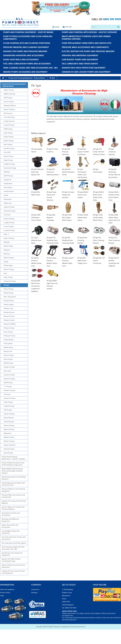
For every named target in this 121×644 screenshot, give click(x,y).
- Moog (5, 262)
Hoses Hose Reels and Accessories (21, 60)
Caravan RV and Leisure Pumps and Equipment (86, 72)
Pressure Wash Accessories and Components (85, 47)
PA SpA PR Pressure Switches (68, 148)
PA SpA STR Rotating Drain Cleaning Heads (53, 237)
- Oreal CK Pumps (9, 281)
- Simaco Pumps (8, 375)
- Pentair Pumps (8, 316)
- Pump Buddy (7, 340)
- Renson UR (7, 351)
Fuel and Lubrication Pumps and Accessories (27, 64)
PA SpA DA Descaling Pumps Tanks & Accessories (115, 170)
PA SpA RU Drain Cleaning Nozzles (99, 237)
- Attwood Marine (9, 106)
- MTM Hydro (7, 266)
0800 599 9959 (112, 19)
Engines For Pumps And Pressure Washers (25, 51)
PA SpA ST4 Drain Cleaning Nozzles (115, 237)
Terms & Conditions (7, 589)
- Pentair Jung (7, 309)
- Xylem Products (9, 445)
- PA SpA (5, 285)
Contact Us (35, 589)
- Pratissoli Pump (8, 336)
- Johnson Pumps (9, 211)
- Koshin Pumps (8, 219)
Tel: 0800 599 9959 (69, 608)
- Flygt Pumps (7, 160)
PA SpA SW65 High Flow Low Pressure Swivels (53, 281)
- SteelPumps (7, 383)
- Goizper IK (6, 180)
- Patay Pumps (8, 293)
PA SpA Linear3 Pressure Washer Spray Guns (68, 258)
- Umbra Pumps (8, 406)
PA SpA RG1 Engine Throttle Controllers (84, 148)
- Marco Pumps (8, 238)
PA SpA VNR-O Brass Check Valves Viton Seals (99, 192)
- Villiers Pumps (8, 426)
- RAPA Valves (7, 348)
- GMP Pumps (7, 176)
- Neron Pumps (8, 270)
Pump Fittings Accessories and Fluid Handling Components (28, 38)
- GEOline (6, 172)
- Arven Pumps (8, 102)
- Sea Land (6, 371)
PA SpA (52, 78)
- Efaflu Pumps (8, 141)
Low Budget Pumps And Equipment (80, 60)
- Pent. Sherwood (9, 297)
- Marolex (6, 242)
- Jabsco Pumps (8, 207)
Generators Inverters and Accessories (24, 55)
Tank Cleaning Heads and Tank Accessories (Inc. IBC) (30, 68)
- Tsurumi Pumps (8, 398)
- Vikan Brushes (8, 422)
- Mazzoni (6, 250)
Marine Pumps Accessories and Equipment (25, 72)
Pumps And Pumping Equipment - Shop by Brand (28, 32)
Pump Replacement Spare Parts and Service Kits (87, 43)
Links (2, 595)
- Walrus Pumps (8, 430)
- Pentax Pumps (8, 328)
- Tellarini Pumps (8, 391)
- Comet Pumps (8, 125)
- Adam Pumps (8, 90)
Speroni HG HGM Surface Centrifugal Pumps (11, 560)
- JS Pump (6, 215)
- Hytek (5, 195)
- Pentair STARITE (9, 324)
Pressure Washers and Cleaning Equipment (26, 47)
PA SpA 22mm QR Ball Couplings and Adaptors (115, 258)
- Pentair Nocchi (8, 312)
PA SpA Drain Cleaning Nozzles (84, 237)
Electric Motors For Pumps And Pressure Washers (88, 51)
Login (57, 27)
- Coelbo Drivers (8, 121)
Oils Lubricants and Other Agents (80, 64)
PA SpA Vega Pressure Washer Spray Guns (53, 258)
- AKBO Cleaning (8, 94)
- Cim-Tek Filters (8, 117)
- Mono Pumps (8, 258)
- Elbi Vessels (7, 145)
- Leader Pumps (8, 223)
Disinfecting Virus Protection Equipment (84, 68)
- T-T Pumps (7, 387)
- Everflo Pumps (8, 149)
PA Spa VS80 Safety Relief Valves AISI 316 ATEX (115, 215)
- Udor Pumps (7, 402)
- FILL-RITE (6, 152)
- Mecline (6, 254)
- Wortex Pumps (8, 441)
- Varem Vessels (8, 414)
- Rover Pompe (8, 355)
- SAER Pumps (7, 363)
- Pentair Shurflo (8, 320)
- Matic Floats (7, 246)
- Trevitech (6, 394)
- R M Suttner (7, 344)
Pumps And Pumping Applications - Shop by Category (89, 32)
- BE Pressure (7, 113)
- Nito (4, 273)
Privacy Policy (5, 592)
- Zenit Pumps (7, 453)
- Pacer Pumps (8, 289)
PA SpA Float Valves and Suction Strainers (53, 192)
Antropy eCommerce (78, 627)
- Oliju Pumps (7, 277)
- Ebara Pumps (8, 137)
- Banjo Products (8, 110)
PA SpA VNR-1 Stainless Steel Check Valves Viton (115, 192)
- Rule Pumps (7, 359)
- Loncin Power (8, 227)
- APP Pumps (7, 98)
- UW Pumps (7, 410)
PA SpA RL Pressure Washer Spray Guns (37, 258)
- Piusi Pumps (7, 332)
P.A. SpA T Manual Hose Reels (37, 237)
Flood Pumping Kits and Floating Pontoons (27, 43)
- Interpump (7, 199)
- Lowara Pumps (8, 231)
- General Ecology (9, 168)
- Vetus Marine (8, 418)
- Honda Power (8, 191)
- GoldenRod (7, 184)
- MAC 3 (5, 234)
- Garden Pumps (8, 164)
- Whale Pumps (8, 437)
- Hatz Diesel (7, 188)
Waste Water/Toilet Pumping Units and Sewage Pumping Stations (86, 38)
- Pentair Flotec (8, 301)
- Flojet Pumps (8, 156)
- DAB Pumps (7, 129)
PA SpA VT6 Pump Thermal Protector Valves (99, 148)
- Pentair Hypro (8, 305)
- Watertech (7, 433)
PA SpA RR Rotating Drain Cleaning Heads (68, 237)
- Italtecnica (7, 203)
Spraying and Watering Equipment (80, 55)
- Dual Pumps (7, 133)
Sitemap (34, 592)
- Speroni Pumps (8, 379)
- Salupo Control (8, 367)
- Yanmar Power (8, 449)
